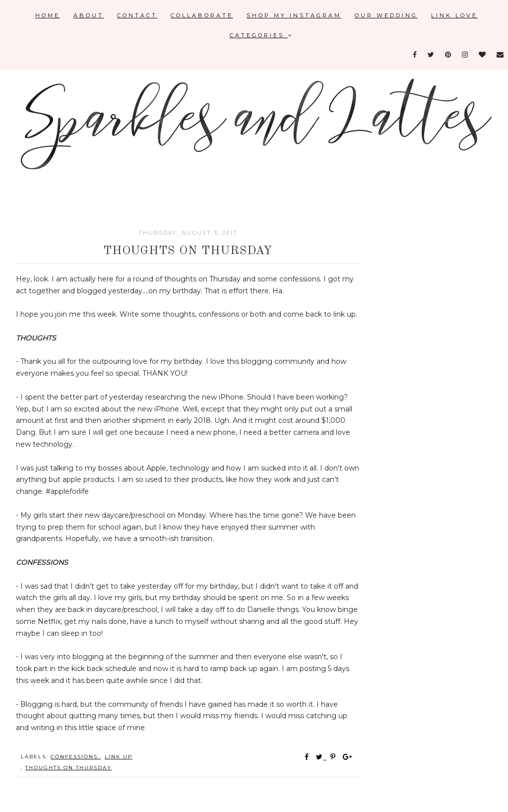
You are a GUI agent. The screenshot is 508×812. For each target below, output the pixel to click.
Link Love (454, 15)
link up (119, 757)
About (89, 15)
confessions (75, 757)
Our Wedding (386, 15)
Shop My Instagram (294, 15)
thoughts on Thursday (68, 768)
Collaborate (202, 15)
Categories (261, 35)
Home (48, 15)
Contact (137, 15)
